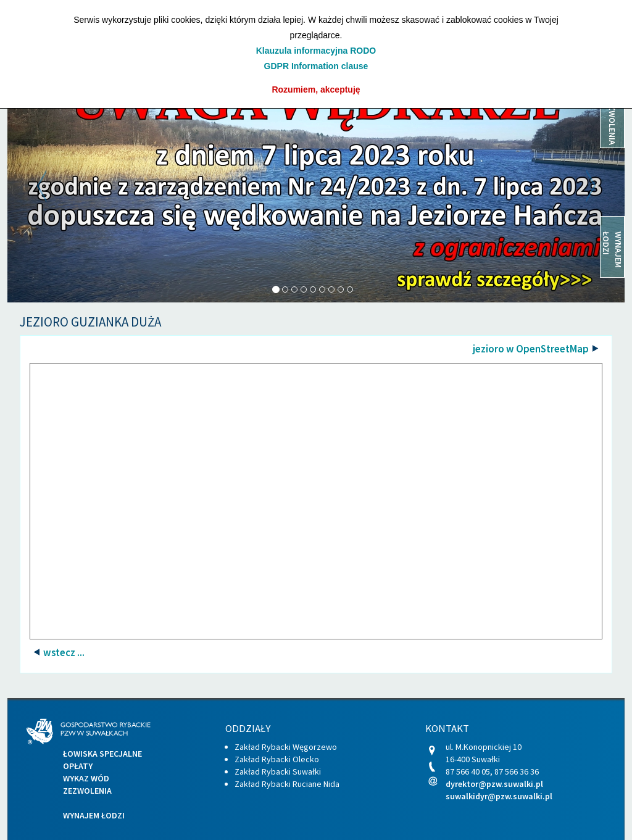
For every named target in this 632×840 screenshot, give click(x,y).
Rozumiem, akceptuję (316, 89)
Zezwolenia (87, 791)
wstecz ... (63, 652)
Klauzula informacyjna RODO (316, 51)
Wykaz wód (86, 778)
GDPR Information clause (316, 66)
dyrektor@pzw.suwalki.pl (494, 784)
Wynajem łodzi (94, 815)
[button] (54, 186)
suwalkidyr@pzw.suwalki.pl (499, 796)
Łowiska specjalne (102, 754)
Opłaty (78, 766)
